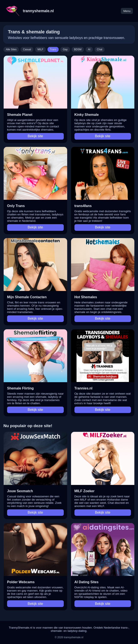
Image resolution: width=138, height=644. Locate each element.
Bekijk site (35, 136)
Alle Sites (11, 49)
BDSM (78, 49)
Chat (100, 49)
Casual (27, 49)
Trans (53, 49)
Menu (127, 11)
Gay (65, 49)
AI (89, 49)
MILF (40, 49)
